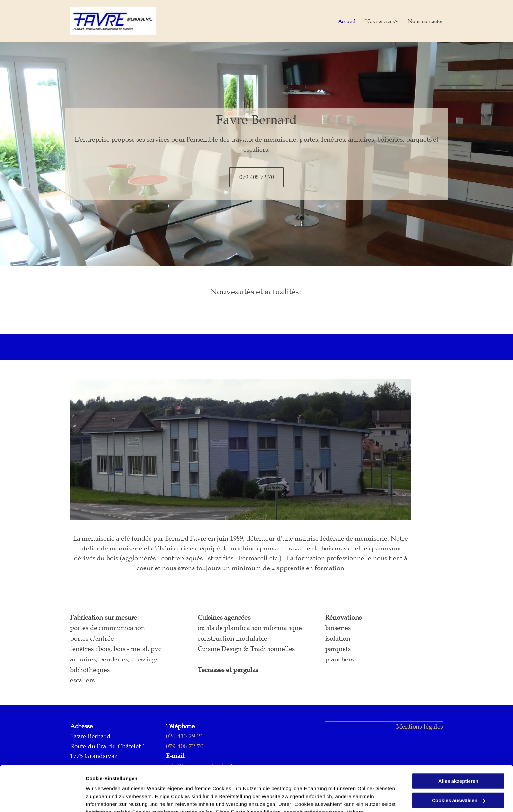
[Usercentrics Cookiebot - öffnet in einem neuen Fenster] (42, 799)
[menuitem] (342, 21)
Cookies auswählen (109, 799)
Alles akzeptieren (459, 742)
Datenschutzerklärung (246, 781)
